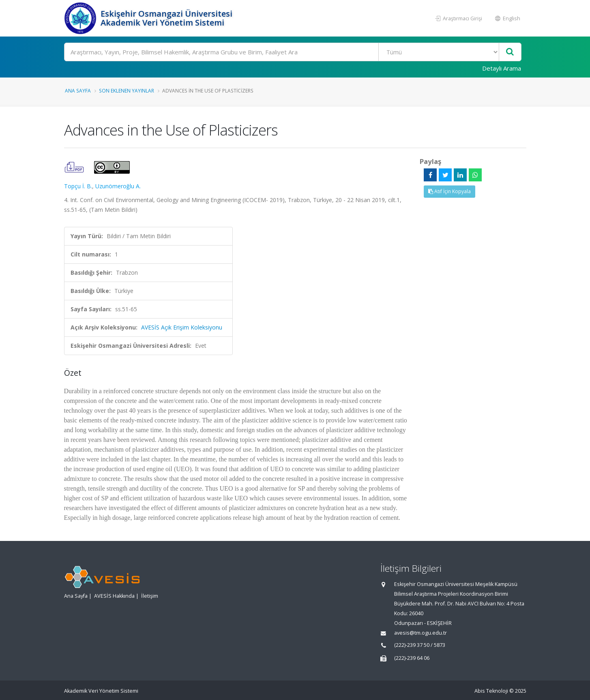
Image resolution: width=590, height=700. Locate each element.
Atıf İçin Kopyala (449, 191)
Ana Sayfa (78, 90)
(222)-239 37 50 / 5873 (420, 645)
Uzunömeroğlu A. (118, 186)
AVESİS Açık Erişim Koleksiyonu (182, 327)
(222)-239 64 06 (412, 658)
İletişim (150, 596)
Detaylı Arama (502, 68)
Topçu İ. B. (78, 186)
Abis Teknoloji (491, 691)
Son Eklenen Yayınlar (127, 90)
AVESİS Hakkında (114, 596)
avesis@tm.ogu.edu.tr (421, 633)
